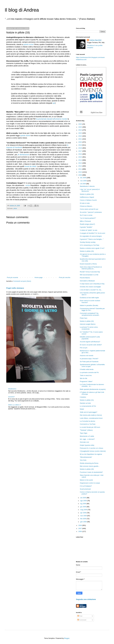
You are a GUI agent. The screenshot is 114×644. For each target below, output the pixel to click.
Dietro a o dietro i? (14, 405)
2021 (80, 139)
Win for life (83, 378)
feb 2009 (83, 519)
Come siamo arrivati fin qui (89, 209)
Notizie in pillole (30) (87, 469)
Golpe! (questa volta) (87, 445)
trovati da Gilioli (30, 166)
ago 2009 (84, 501)
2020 (80, 142)
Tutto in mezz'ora (86, 375)
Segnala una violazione (86, 599)
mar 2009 (84, 516)
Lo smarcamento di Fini (88, 406)
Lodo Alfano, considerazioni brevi (91, 418)
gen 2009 (84, 522)
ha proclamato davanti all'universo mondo (51, 119)
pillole (15, 208)
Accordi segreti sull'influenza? (90, 342)
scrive (28, 185)
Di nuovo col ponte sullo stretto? (91, 345)
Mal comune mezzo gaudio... (90, 466)
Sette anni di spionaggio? (88, 412)
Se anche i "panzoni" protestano (91, 212)
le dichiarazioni (24, 155)
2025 (80, 127)
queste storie (25, 136)
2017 (80, 151)
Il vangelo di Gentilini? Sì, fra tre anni (92, 233)
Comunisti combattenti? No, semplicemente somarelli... (90, 314)
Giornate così (84, 442)
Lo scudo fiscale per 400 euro (90, 427)
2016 (80, 154)
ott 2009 (83, 184)
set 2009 (83, 498)
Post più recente (12, 277)
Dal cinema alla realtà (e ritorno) (91, 415)
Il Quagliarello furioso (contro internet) (93, 451)
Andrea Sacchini (95, 40)
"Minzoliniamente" (86, 457)
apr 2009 (84, 513)
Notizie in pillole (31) (87, 400)
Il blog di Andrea (22, 10)
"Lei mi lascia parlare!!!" (88, 218)
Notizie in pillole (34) (87, 194)
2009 (80, 175)
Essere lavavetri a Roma (88, 264)
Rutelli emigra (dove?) (87, 224)
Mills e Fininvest (85, 221)
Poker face (83, 318)
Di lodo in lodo (85, 203)
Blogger (67, 638)
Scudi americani (85, 489)
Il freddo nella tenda (87, 369)
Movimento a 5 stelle (87, 436)
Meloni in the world (86, 480)
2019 (80, 145)
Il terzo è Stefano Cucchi (88, 200)
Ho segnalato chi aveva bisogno (91, 236)
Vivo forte (83, 460)
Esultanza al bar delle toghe (89, 298)
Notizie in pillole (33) (87, 251)
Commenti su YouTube (88, 424)
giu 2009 (83, 507)
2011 (80, 169)
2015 (80, 157)
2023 (80, 133)
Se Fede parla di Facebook (89, 362)
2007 (80, 528)
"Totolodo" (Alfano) (86, 430)
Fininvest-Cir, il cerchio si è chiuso (91, 448)
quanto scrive (28, 44)
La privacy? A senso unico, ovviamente (89, 328)
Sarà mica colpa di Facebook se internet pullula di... (91, 268)
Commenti (82, 620)
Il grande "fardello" (86, 227)
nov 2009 (84, 181)
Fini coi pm (84, 348)
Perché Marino (85, 278)
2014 (80, 160)
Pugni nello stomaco (15, 288)
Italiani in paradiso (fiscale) (89, 305)
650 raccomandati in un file (89, 275)
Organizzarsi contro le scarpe (90, 483)
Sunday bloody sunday (88, 242)
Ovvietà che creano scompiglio (90, 287)
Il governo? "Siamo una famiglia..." (92, 239)
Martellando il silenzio (87, 186)
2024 (80, 130)
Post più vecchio (65, 277)
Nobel (82, 409)
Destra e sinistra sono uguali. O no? (92, 248)
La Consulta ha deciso (87, 421)
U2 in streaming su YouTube (89, 245)
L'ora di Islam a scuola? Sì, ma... (91, 290)
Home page (39, 277)
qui (54, 103)
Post (80, 616)
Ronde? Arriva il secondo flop (90, 272)
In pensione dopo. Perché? (89, 359)
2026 (80, 124)
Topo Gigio (83, 433)
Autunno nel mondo (87, 356)
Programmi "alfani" (86, 381)
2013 (80, 163)
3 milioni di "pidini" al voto (89, 230)
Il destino (83, 397)
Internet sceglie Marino (88, 324)
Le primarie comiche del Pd (89, 372)
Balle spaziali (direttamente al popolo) (93, 389)
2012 (80, 166)
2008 (80, 525)
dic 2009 (83, 178)
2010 (80, 172)
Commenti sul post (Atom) (22, 281)
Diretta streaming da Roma (89, 463)
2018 (80, 148)
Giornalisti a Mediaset (87, 281)
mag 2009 (84, 510)
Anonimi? (11, 397)
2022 (80, 136)
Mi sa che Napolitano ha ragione (91, 454)
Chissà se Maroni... (86, 206)
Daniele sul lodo (85, 403)
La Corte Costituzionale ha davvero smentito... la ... (92, 385)
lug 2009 (83, 504)
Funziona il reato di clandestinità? (91, 472)
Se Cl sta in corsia (86, 215)
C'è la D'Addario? (86, 486)
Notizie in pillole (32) (87, 321)
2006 (80, 531)
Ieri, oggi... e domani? (87, 439)
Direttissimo (12, 389)
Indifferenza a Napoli (87, 197)
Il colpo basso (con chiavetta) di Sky (92, 284)
